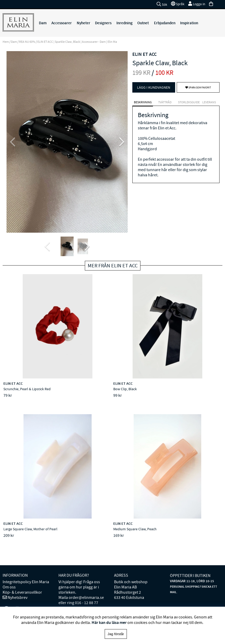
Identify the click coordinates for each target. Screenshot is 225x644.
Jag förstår (116, 634)
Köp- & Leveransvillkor (22, 568)
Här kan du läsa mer (109, 622)
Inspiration (189, 23)
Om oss (9, 563)
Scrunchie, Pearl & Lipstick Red (28, 389)
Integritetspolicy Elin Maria (26, 558)
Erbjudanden (165, 23)
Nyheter (84, 23)
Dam (43, 23)
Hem (6, 42)
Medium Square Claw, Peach (26, 517)
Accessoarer (62, 23)
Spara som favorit (198, 88)
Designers (103, 23)
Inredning (125, 23)
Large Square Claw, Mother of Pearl (177, 389)
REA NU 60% (27, 42)
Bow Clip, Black (89, 389)
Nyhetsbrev (17, 573)
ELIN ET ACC (144, 54)
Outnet (143, 23)
